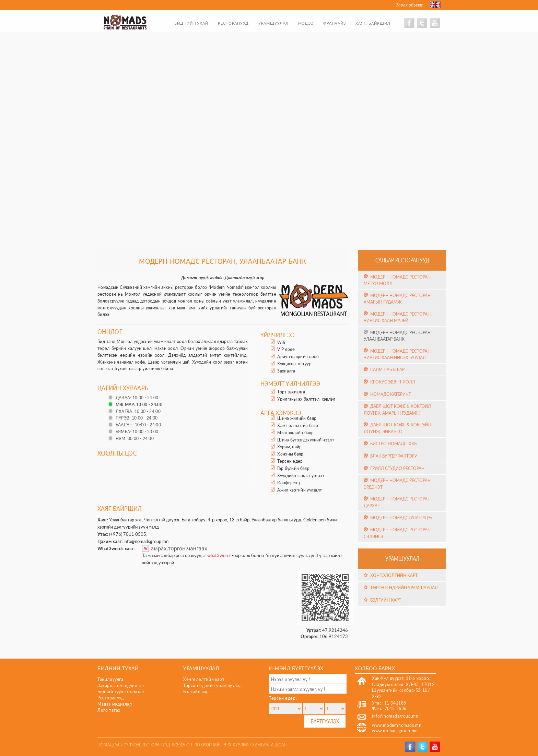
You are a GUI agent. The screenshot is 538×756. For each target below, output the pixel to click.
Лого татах (109, 710)
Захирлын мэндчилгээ (121, 686)
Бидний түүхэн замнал (121, 692)
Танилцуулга (110, 679)
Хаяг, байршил (373, 23)
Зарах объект (410, 5)
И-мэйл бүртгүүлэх (296, 668)
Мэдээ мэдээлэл (115, 704)
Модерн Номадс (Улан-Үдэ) (401, 518)
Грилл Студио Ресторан (397, 468)
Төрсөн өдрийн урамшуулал (404, 588)
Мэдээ (306, 23)
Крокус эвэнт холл (393, 382)
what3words (219, 555)
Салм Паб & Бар (387, 370)
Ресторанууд (233, 23)
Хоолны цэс (117, 453)
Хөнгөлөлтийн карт (394, 575)
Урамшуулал (273, 23)
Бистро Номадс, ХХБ (393, 444)
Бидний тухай (191, 23)
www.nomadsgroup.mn (395, 731)
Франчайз (335, 23)
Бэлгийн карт (386, 600)
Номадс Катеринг (390, 394)
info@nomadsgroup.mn (146, 541)
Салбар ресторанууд (402, 260)
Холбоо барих (375, 668)
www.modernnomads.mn (397, 725)
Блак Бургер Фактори (394, 456)
